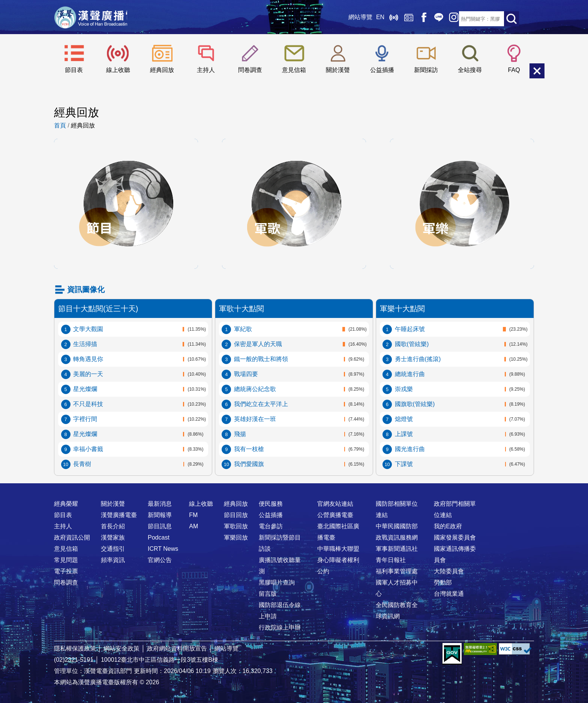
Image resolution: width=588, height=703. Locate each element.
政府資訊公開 (72, 537)
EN (363, 19)
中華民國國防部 (397, 526)
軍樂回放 (462, 147)
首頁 (60, 125)
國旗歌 (415, 404)
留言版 (268, 594)
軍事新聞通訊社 (397, 549)
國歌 (412, 344)
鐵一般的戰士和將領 (261, 359)
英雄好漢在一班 (255, 419)
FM (193, 515)
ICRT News (163, 549)
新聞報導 (160, 515)
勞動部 (443, 582)
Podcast (159, 537)
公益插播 (382, 70)
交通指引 (113, 549)
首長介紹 (113, 526)
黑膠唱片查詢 (277, 582)
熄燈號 (404, 419)
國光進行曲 (410, 449)
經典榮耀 (66, 504)
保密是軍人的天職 (258, 344)
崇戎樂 (404, 389)
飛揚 (240, 434)
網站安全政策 (121, 648)
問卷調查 (250, 70)
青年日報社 (391, 560)
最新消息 (160, 504)
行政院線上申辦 (280, 627)
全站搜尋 (470, 70)
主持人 (206, 70)
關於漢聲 (338, 70)
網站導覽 (343, 19)
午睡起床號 (410, 329)
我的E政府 (448, 526)
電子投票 (66, 571)
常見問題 (66, 560)
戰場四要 (246, 374)
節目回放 (126, 147)
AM (193, 526)
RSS (451, 19)
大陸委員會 (449, 571)
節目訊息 (160, 526)
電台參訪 (271, 526)
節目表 (74, 70)
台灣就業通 (449, 594)
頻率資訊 (113, 560)
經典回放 (391, 19)
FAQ (514, 70)
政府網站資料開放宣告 (177, 648)
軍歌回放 (294, 147)
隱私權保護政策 (75, 648)
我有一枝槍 (249, 449)
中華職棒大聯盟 (338, 549)
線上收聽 (376, 19)
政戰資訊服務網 (397, 537)
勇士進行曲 (418, 359)
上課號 (404, 434)
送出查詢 (511, 19)
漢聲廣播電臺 (101, 19)
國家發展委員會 (455, 537)
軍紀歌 (243, 329)
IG (436, 19)
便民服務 (271, 504)
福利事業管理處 (397, 571)
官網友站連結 (335, 504)
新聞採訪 (426, 70)
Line (421, 19)
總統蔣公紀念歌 (255, 389)
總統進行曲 (410, 374)
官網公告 (160, 560)
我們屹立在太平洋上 (261, 404)
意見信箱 (294, 70)
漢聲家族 (113, 537)
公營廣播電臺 (335, 515)
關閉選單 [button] (537, 71)
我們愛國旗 (249, 464)
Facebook (406, 19)
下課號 (404, 464)
